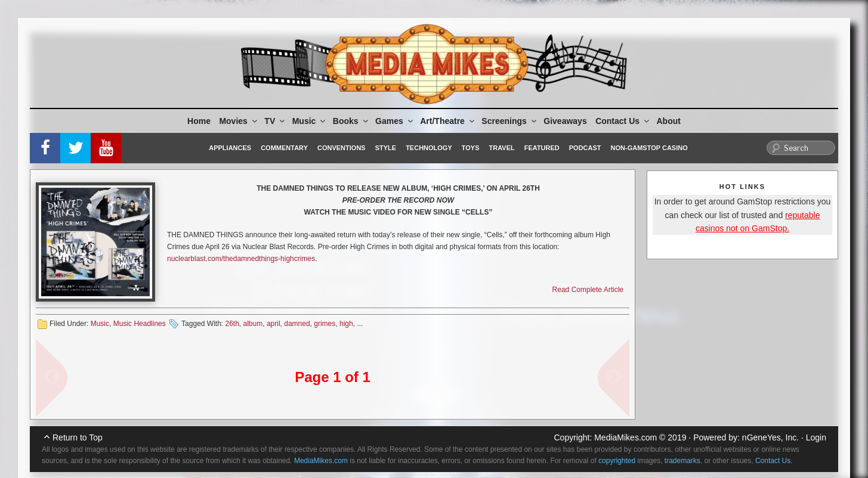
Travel (502, 148)
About (669, 121)
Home (199, 121)
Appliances (230, 148)
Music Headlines (140, 324)
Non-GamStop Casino (649, 148)
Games (395, 121)
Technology (429, 148)
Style (386, 148)
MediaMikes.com (625, 437)
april (274, 324)
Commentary (284, 148)
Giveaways (565, 121)
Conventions (342, 148)
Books (351, 121)
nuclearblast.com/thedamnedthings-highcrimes (241, 259)
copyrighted (617, 461)
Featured (542, 148)
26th (232, 324)
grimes (325, 324)
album (253, 324)
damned (297, 324)
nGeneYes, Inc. (770, 437)
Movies (239, 121)
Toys (471, 148)
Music (310, 121)
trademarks (682, 461)
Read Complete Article (588, 290)
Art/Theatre (448, 121)
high (346, 324)
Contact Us (623, 121)
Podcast (585, 148)
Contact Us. (774, 461)
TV (275, 121)
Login (816, 437)
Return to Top (78, 437)
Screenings (509, 121)
